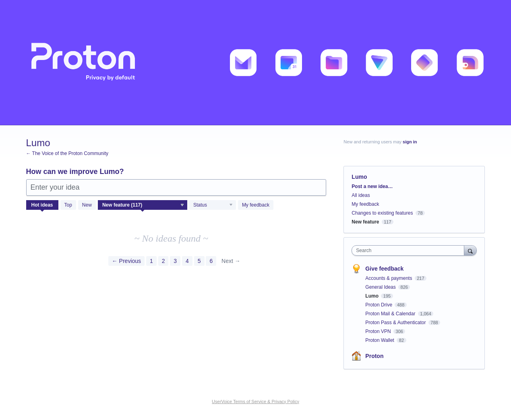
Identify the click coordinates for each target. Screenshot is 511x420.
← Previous (126, 261)
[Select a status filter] (213, 205)
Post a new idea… (372, 186)
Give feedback (384, 269)
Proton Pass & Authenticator (396, 323)
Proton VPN (379, 331)
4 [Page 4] (187, 261)
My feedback (256, 205)
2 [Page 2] (163, 261)
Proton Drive (379, 305)
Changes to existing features (382, 213)
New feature (365, 222)
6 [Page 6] (211, 261)
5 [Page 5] (199, 261)
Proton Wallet (380, 340)
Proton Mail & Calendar (391, 314)
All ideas (361, 195)
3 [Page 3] (175, 261)
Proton (374, 356)
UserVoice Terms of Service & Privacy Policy (256, 401)
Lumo (372, 296)
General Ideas (381, 287)
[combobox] (410, 250)
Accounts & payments (389, 278)
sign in (410, 142)
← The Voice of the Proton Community (67, 153)
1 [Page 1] (151, 261)
